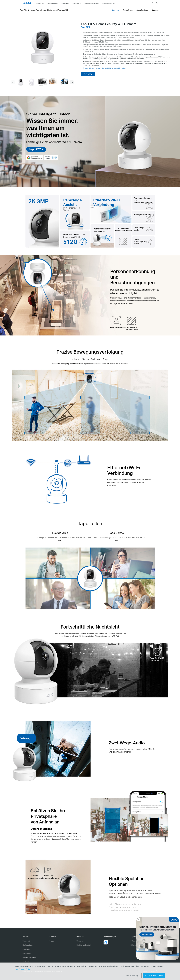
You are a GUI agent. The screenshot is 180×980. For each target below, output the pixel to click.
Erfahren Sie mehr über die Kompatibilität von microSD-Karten (104, 68)
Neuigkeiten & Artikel (84, 945)
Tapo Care (26, 961)
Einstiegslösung (28, 945)
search (152, 3)
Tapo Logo (27, 3)
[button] (72, 82)
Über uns (80, 941)
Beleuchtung (27, 953)
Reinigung (26, 949)
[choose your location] (157, 3)
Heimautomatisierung (30, 957)
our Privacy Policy (23, 969)
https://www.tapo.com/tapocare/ (124, 910)
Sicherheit (26, 941)
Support (52, 941)
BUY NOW (88, 74)
